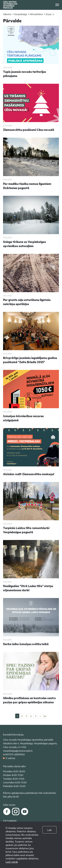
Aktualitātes (36, 14)
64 (45, 716)
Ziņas (49, 14)
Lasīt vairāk (12, 862)
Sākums (7, 14)
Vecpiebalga (21, 14)
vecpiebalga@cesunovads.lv (18, 751)
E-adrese (9, 758)
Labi (49, 830)
